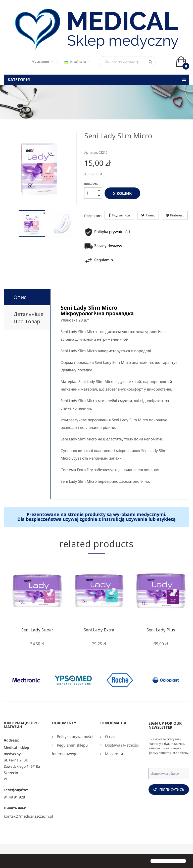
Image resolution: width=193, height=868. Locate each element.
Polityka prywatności (74, 736)
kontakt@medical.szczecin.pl (28, 816)
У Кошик (122, 193)
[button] (8, 861)
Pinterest (177, 215)
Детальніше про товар (28, 318)
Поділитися (121, 215)
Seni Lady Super (37, 630)
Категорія (19, 80)
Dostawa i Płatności (121, 745)
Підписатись (172, 790)
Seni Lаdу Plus (161, 630)
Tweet (150, 215)
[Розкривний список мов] (76, 62)
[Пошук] (127, 62)
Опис (20, 297)
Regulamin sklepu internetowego (70, 749)
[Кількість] (90, 193)
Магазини (113, 754)
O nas (110, 736)
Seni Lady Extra (99, 630)
